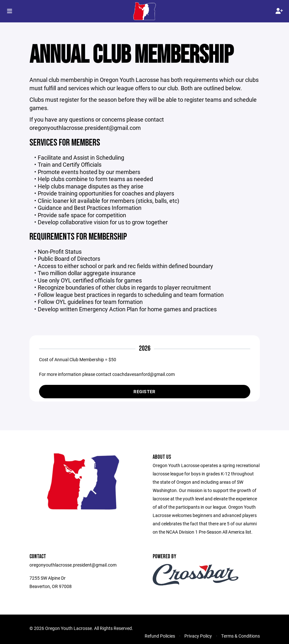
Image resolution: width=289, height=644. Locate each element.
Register (144, 391)
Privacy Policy (198, 636)
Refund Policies (160, 636)
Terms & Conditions (241, 636)
